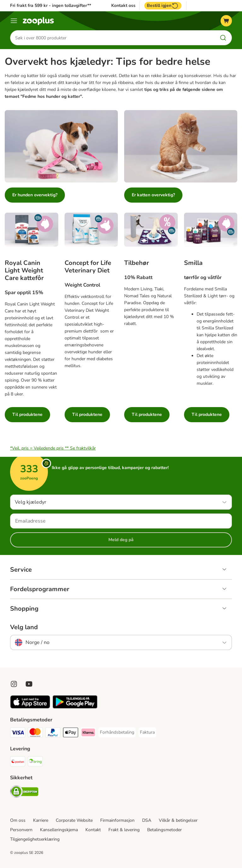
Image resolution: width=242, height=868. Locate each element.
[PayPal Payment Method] (53, 734)
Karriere (41, 820)
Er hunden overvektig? (35, 195)
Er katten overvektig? (153, 195)
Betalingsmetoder (164, 830)
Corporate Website (74, 820)
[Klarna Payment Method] (88, 734)
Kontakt (93, 830)
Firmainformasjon (117, 820)
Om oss (18, 820)
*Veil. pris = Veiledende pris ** (53, 448)
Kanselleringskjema (59, 830)
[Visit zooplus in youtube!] (29, 684)
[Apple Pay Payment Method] (71, 734)
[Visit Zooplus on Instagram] (14, 684)
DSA (147, 820)
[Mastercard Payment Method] (35, 734)
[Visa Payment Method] (18, 734)
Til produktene (27, 414)
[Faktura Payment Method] (147, 732)
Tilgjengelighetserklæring (35, 839)
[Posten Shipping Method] (18, 762)
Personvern (21, 830)
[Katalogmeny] (14, 21)
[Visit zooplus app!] (30, 707)
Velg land (24, 627)
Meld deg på (121, 540)
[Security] (24, 793)
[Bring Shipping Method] (35, 762)
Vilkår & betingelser (178, 820)
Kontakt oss (123, 6)
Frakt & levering (124, 830)
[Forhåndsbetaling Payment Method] (117, 732)
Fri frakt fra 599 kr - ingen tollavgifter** (51, 6)
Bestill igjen (163, 6)
